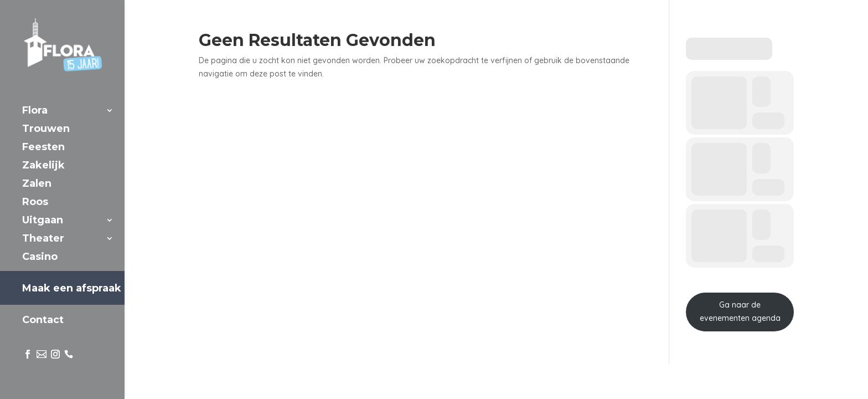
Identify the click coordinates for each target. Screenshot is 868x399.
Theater (43, 239)
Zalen (37, 185)
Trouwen (46, 130)
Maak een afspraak (72, 288)
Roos (35, 203)
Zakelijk (43, 166)
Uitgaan (43, 221)
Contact (43, 321)
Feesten (43, 148)
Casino (40, 258)
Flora (35, 111)
